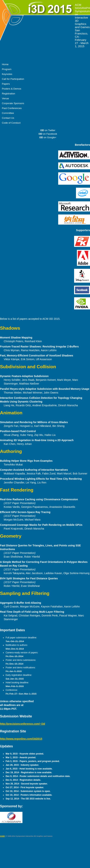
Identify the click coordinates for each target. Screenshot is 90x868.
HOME (2, 836)
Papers (6, 84)
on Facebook (48, 134)
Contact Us (8, 118)
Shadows (10, 328)
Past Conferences (12, 108)
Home (5, 64)
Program (7, 69)
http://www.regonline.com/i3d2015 (21, 739)
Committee (8, 113)
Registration (9, 94)
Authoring (11, 451)
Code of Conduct (11, 123)
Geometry (11, 536)
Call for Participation (13, 79)
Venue (5, 98)
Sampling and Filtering (25, 593)
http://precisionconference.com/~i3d (23, 724)
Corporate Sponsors (13, 103)
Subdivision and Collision (28, 367)
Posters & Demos (12, 89)
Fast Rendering (17, 490)
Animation (11, 413)
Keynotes (7, 74)
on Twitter (48, 130)
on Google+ (48, 137)
